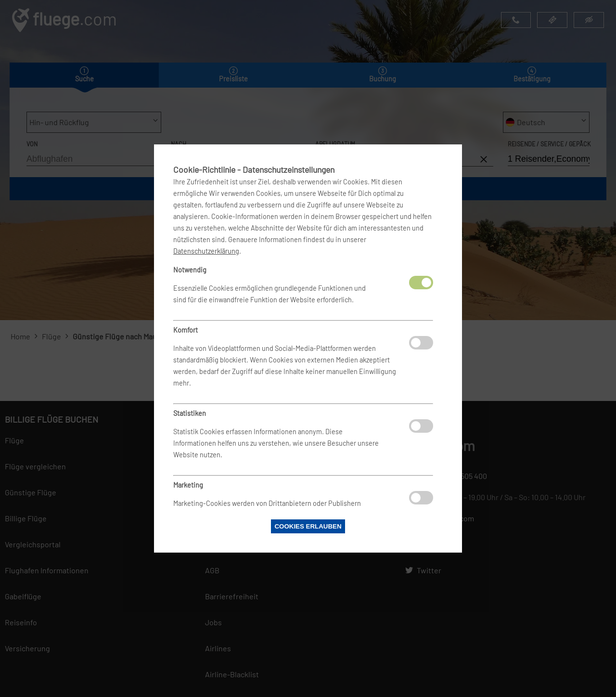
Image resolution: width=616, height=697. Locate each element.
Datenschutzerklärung (206, 251)
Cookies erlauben (308, 526)
